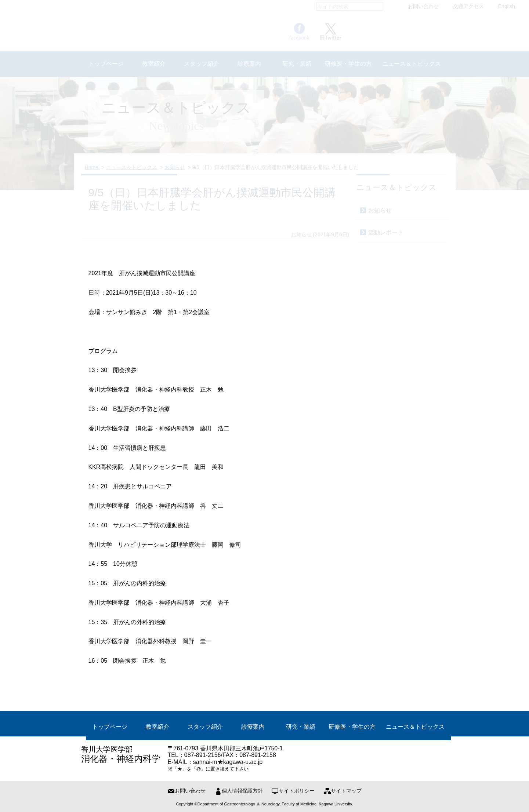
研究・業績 (301, 727)
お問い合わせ (190, 791)
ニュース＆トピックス (415, 727)
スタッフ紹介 (205, 727)
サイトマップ (346, 791)
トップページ (110, 727)
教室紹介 (157, 727)
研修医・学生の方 (352, 727)
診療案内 (253, 727)
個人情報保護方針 (242, 791)
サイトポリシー (297, 791)
